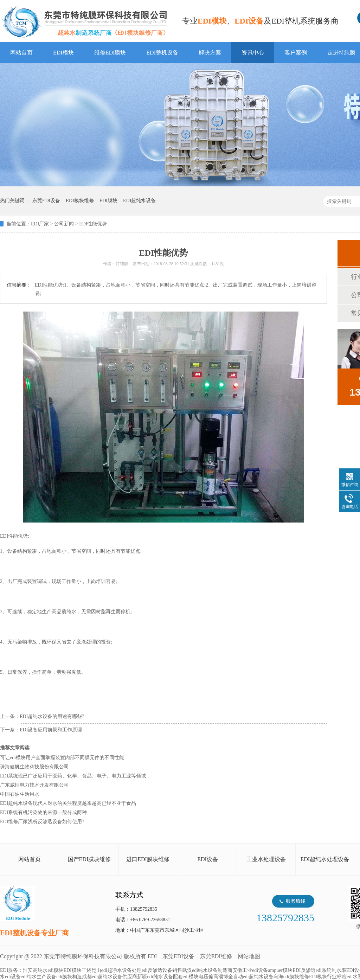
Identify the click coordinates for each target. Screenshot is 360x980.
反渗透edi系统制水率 (324, 970)
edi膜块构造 (69, 977)
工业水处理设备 (266, 859)
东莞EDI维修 (216, 956)
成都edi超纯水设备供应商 (110, 977)
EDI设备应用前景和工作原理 (51, 730)
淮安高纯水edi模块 (43, 970)
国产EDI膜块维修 (89, 859)
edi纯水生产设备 (38, 977)
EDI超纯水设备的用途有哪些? (52, 716)
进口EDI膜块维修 (148, 859)
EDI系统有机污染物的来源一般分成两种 (43, 812)
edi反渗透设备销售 (162, 970)
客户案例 (296, 53)
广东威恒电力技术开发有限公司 (34, 785)
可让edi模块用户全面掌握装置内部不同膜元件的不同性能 (62, 758)
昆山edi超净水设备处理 (117, 970)
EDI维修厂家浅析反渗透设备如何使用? (42, 822)
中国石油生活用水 (20, 794)
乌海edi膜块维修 (291, 977)
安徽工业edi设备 (250, 970)
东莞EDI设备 (178, 956)
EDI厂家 (40, 224)
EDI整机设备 (162, 53)
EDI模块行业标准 (328, 977)
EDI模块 (63, 53)
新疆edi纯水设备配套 (160, 977)
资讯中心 (253, 53)
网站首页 (21, 53)
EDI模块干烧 (77, 970)
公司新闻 (64, 224)
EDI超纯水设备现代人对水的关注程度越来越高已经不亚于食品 (68, 803)
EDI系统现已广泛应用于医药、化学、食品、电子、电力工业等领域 (73, 776)
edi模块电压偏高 (201, 977)
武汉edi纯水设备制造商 (207, 970)
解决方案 (210, 53)
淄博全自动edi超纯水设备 (246, 977)
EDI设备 (208, 859)
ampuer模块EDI (284, 970)
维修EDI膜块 (110, 53)
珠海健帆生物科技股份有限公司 (34, 767)
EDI (84, 22)
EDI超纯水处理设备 (325, 859)
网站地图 (249, 956)
